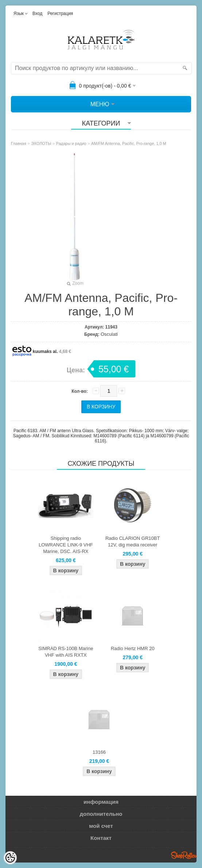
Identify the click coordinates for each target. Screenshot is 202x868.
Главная (19, 143)
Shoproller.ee (184, 855)
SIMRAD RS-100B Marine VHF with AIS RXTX (66, 652)
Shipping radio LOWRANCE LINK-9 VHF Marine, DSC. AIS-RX (66, 545)
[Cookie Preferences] (10, 858)
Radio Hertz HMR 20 (133, 648)
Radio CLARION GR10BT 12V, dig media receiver (133, 541)
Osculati (109, 334)
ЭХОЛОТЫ (41, 143)
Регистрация (60, 14)
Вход (37, 14)
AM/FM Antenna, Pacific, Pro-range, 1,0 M (129, 143)
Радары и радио (71, 143)
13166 (99, 752)
